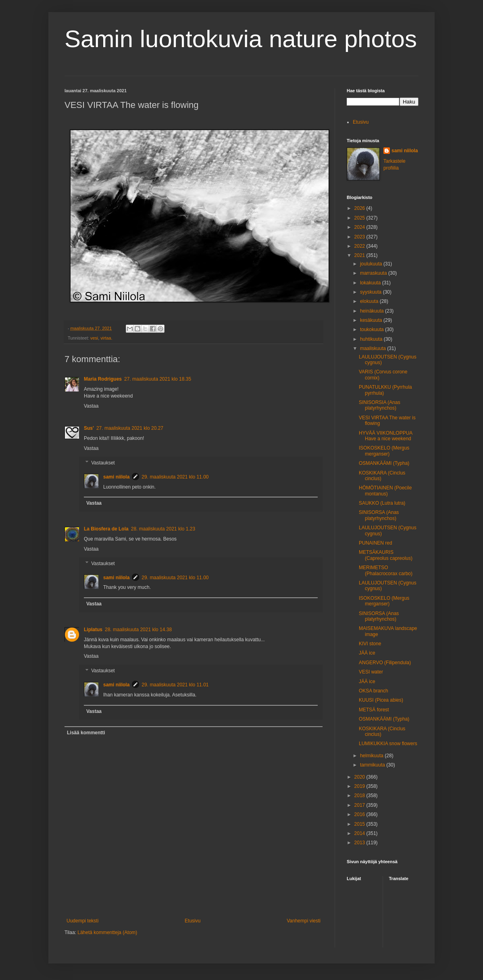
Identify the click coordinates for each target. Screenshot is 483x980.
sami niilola (116, 477)
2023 (360, 237)
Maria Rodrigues (103, 379)
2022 (360, 246)
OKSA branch (374, 691)
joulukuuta (372, 264)
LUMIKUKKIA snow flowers (388, 744)
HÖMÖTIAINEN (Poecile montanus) (385, 491)
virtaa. (106, 338)
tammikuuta (373, 765)
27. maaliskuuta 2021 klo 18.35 (158, 379)
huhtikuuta (372, 339)
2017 (360, 805)
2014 (360, 833)
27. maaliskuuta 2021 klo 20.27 (130, 428)
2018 (360, 796)
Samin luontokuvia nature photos (241, 39)
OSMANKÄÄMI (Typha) (384, 463)
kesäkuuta (372, 320)
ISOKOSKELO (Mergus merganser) (384, 451)
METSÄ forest (374, 710)
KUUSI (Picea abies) (381, 700)
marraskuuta (374, 273)
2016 (360, 814)
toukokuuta (373, 329)
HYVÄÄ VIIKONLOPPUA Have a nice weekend (386, 436)
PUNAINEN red (376, 543)
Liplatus (93, 630)
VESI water (371, 672)
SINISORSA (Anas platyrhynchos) (379, 515)
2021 (360, 255)
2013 (360, 843)
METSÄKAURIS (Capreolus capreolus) (386, 555)
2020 (360, 777)
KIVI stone (370, 644)
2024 (360, 227)
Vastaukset (103, 463)
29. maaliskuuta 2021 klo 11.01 (175, 685)
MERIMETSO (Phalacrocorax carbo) (386, 570)
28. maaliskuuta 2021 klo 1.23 (163, 529)
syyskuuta (372, 292)
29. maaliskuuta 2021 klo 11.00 (175, 477)
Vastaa (91, 406)
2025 (360, 218)
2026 (360, 208)
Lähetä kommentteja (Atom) (107, 932)
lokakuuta (371, 283)
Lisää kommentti (86, 733)
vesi (94, 338)
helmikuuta (372, 756)
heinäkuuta (373, 311)
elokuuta (370, 301)
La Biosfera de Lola (106, 529)
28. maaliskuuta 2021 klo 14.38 (138, 630)
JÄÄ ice (367, 653)
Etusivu (193, 921)
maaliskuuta (374, 348)
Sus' (89, 428)
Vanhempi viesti (304, 921)
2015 (360, 824)
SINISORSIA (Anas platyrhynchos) (380, 405)
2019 (360, 786)
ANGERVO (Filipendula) (385, 663)
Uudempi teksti (82, 921)
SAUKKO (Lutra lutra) (382, 503)
